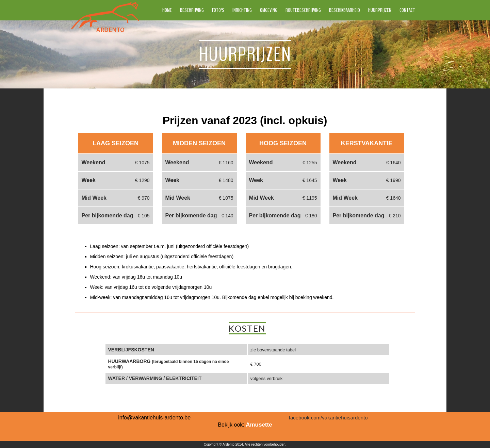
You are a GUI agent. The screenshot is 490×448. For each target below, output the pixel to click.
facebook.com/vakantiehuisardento (328, 418)
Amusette (259, 425)
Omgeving (269, 10)
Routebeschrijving (303, 10)
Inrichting (242, 10)
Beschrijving (192, 10)
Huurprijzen (380, 10)
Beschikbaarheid (345, 10)
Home (167, 10)
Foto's (218, 10)
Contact (407, 10)
